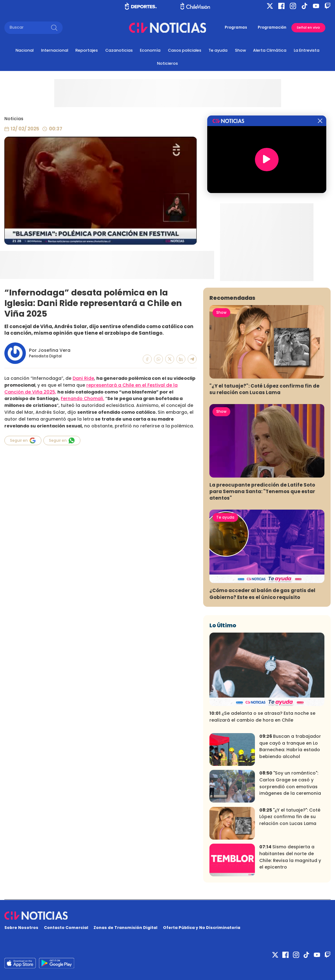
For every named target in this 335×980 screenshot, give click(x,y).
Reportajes (87, 50)
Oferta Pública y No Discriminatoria (202, 928)
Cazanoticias (119, 50)
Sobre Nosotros (21, 928)
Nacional (25, 50)
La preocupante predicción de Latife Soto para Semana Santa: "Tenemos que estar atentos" (262, 491)
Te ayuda (218, 50)
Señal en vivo (308, 28)
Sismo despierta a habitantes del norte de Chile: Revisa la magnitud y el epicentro (290, 857)
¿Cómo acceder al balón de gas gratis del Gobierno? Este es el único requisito (262, 594)
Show (240, 50)
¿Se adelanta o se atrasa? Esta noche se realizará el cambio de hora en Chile (262, 717)
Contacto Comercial (66, 928)
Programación (272, 27)
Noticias (14, 119)
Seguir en (23, 441)
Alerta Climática (270, 50)
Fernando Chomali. (82, 398)
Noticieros (167, 63)
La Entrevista (307, 50)
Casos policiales (185, 50)
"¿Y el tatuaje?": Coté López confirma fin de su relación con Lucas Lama (264, 389)
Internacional (55, 50)
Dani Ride (83, 378)
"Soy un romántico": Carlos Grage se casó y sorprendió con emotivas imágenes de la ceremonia (290, 783)
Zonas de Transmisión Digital (125, 928)
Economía (150, 50)
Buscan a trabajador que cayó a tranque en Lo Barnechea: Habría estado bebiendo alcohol (290, 746)
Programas (236, 27)
